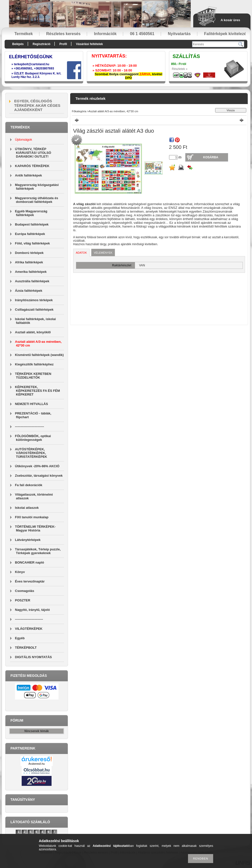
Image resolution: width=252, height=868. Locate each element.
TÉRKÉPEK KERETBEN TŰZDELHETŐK (33, 376)
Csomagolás (25, 591)
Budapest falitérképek (32, 224)
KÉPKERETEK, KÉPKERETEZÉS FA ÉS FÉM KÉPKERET (37, 391)
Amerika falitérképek (31, 272)
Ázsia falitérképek (29, 291)
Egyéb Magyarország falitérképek (31, 213)
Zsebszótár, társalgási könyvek (39, 476)
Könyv (20, 572)
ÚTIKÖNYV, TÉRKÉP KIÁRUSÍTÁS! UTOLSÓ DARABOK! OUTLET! (33, 153)
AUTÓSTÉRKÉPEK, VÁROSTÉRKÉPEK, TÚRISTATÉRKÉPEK (31, 453)
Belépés (18, 44)
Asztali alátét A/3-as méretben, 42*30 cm (113, 111)
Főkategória (79, 111)
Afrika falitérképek (29, 262)
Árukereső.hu (36, 764)
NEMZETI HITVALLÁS (31, 404)
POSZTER (23, 600)
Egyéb (20, 638)
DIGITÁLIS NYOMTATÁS (33, 657)
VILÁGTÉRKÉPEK (29, 629)
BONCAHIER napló (30, 562)
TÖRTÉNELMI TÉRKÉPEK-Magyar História (35, 528)
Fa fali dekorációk (29, 485)
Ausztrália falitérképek (32, 281)
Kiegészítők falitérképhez (34, 364)
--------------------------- (30, 427)
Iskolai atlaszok (27, 508)
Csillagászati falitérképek (34, 310)
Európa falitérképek (30, 234)
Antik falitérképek (28, 175)
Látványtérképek (28, 540)
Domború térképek (29, 253)
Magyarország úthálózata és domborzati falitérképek (36, 200)
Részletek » (180, 69)
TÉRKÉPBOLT (26, 648)
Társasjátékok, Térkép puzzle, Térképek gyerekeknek (38, 551)
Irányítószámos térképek (34, 300)
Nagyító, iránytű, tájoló (32, 610)
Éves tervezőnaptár (30, 581)
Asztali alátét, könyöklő (33, 332)
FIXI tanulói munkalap (32, 517)
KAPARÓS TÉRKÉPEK (32, 166)
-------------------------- (29, 619)
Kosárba (211, 157)
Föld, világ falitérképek (32, 243)
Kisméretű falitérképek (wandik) (39, 355)
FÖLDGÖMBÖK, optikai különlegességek (33, 438)
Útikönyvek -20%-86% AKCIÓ (37, 466)
